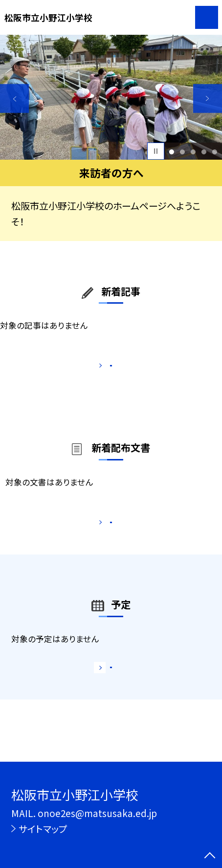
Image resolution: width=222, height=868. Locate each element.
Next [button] (208, 99)
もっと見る (105, 368)
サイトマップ (43, 829)
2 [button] (183, 151)
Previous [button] (14, 99)
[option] (111, 97)
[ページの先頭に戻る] (210, 856)
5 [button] (214, 151)
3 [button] (193, 151)
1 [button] (172, 151)
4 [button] (204, 151)
